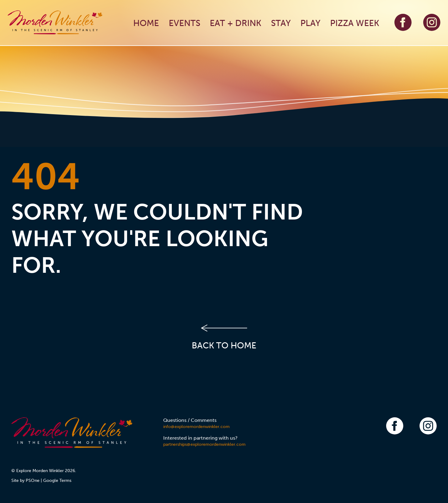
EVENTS (184, 23)
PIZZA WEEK (355, 23)
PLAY (310, 23)
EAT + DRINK (235, 23)
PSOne (33, 480)
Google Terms (57, 480)
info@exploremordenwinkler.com (196, 427)
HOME (146, 23)
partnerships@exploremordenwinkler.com (204, 444)
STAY (281, 23)
